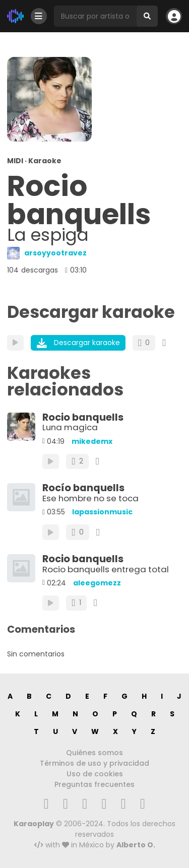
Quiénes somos (94, 753)
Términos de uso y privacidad (94, 763)
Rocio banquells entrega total (106, 569)
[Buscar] (147, 16)
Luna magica (70, 427)
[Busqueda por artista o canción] (95, 16)
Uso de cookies (95, 774)
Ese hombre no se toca (90, 498)
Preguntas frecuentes (94, 784)
